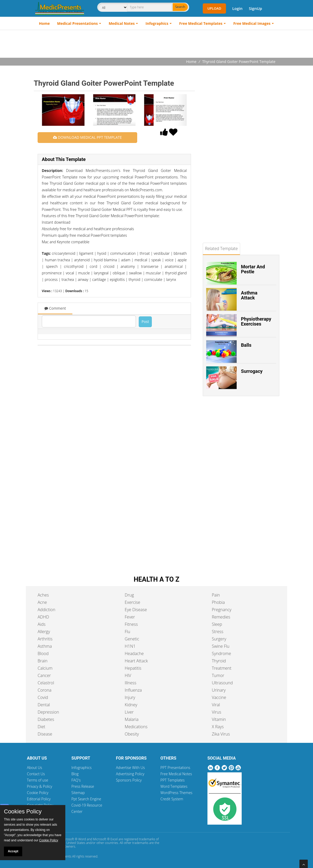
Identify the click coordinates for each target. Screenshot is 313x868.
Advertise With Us (131, 768)
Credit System (172, 799)
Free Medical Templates (201, 23)
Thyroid (219, 661)
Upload (214, 8)
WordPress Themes (176, 793)
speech (52, 266)
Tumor (218, 675)
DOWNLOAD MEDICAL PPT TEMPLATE (87, 137)
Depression (48, 712)
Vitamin (219, 719)
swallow (135, 273)
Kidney (131, 705)
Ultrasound (222, 683)
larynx (171, 279)
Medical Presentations (78, 23)
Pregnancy (222, 610)
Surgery (219, 639)
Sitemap (78, 793)
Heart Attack (136, 661)
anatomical (174, 266)
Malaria (132, 719)
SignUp (255, 8)
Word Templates (174, 786)
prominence (52, 273)
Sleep (217, 624)
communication (123, 253)
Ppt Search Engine (86, 799)
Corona (45, 690)
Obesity (132, 734)
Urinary (219, 690)
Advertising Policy (130, 774)
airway (83, 279)
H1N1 (130, 646)
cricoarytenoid (63, 253)
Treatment (222, 668)
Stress (218, 632)
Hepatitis (133, 668)
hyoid (102, 253)
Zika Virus (221, 734)
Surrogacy (252, 371)
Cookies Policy (23, 812)
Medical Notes (122, 23)
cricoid (109, 266)
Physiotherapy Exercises (256, 322)
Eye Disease (136, 610)
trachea (68, 279)
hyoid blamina (105, 260)
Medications (136, 727)
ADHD (43, 617)
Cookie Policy (38, 793)
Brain (43, 661)
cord (93, 266)
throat (145, 253)
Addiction (47, 610)
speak (156, 260)
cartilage (99, 279)
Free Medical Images (252, 23)
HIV (128, 675)
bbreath (180, 253)
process (51, 279)
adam (126, 260)
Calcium (45, 668)
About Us (34, 768)
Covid (43, 697)
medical (141, 260)
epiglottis (117, 279)
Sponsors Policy (129, 780)
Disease (45, 734)
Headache (134, 653)
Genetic (132, 639)
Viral (216, 705)
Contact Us (36, 774)
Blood (43, 653)
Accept (13, 851)
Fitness (131, 624)
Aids (42, 624)
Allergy (44, 632)
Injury (130, 697)
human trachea (57, 260)
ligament (86, 253)
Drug (129, 595)
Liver (129, 712)
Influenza (133, 690)
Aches (43, 595)
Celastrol (46, 683)
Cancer (44, 675)
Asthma (45, 646)
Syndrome (222, 653)
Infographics (157, 23)
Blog (75, 774)
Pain (216, 595)
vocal (70, 273)
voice (169, 260)
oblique (119, 273)
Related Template (221, 248)
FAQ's (76, 780)
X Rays (218, 727)
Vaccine (219, 697)
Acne (42, 602)
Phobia (218, 602)
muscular (153, 273)
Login (237, 8)
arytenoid (82, 260)
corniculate (153, 279)
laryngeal (101, 273)
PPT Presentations (175, 768)
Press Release (83, 786)
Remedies (221, 617)
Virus (217, 712)
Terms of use (38, 780)
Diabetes (46, 719)
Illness (130, 683)
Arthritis (45, 639)
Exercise (132, 602)
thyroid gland (176, 273)
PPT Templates (173, 780)
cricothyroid (74, 266)
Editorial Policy (39, 799)
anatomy (128, 266)
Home (44, 23)
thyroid (134, 279)
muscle (84, 273)
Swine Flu (221, 646)
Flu (127, 632)
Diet (41, 727)
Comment (55, 308)
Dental (44, 705)
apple (182, 260)
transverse (150, 266)
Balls (246, 345)
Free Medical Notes (176, 774)
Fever (130, 617)
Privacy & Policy (40, 786)
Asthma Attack (249, 295)
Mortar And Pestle (253, 269)
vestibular (162, 253)
